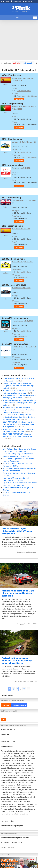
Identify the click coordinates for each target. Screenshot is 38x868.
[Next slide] (36, 63)
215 (24, 689)
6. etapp (6, 110)
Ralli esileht (17, 63)
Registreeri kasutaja (19, 705)
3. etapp (6, 352)
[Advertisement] (19, 40)
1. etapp (6, 147)
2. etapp (6, 173)
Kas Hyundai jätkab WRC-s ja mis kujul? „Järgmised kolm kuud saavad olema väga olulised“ (18, 386)
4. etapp (6, 267)
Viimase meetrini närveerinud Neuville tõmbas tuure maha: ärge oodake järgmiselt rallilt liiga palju (19, 403)
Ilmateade (5, 1)
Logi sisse (6, 705)
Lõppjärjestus (32, 96)
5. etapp (6, 81)
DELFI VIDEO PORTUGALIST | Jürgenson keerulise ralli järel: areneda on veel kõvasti (19, 436)
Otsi (4, 720)
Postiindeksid (27, 1)
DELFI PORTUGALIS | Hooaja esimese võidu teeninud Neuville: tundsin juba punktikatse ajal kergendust (19, 424)
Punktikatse (21, 96)
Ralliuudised (28, 63)
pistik (22, 552)
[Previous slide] (2, 63)
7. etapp (6, 204)
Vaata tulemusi (19, 99)
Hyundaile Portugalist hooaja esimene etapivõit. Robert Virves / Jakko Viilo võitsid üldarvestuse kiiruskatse (19, 410)
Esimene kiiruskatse (24, 91)
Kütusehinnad (16, 1)
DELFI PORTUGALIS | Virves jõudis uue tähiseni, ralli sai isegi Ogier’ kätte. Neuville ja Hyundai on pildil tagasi (19, 417)
